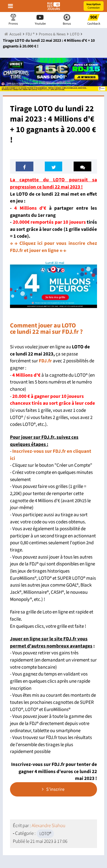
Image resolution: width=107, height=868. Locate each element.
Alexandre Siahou (49, 826)
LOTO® (45, 834)
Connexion (94, 6)
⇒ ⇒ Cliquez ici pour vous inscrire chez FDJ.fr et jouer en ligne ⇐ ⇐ (53, 247)
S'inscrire (53, 789)
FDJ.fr (45, 361)
